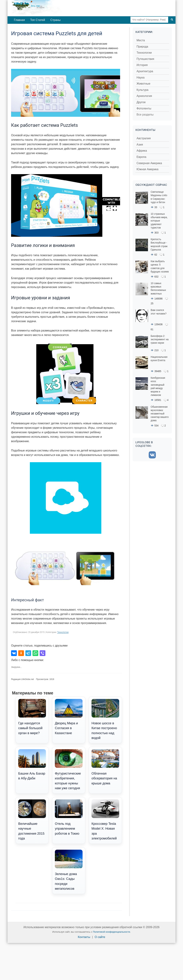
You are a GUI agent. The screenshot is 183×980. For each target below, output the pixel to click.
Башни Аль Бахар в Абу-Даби (32, 765)
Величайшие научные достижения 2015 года (32, 820)
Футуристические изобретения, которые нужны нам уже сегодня (69, 770)
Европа (141, 157)
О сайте (100, 937)
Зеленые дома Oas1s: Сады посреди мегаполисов (69, 870)
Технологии (63, 632)
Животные (143, 84)
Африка (142, 151)
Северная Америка (149, 163)
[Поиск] (172, 20)
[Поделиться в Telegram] (28, 653)
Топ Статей (38, 20)
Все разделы (145, 115)
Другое (141, 102)
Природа (142, 47)
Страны (55, 20)
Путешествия (145, 59)
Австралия (144, 138)
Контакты (84, 937)
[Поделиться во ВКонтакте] (14, 653)
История (142, 65)
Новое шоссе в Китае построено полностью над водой (105, 719)
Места (141, 40)
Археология (144, 96)
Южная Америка (147, 169)
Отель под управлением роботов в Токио (69, 817)
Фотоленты (144, 108)
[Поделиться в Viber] (43, 653)
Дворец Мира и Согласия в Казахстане (69, 717)
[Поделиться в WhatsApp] (35, 653)
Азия (140, 145)
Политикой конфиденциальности (112, 932)
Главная (19, 20)
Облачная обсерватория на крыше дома (105, 767)
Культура (143, 90)
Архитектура (145, 71)
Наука (141, 78)
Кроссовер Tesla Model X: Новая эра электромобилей (105, 820)
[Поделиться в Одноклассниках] (21, 653)
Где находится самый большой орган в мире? (32, 717)
